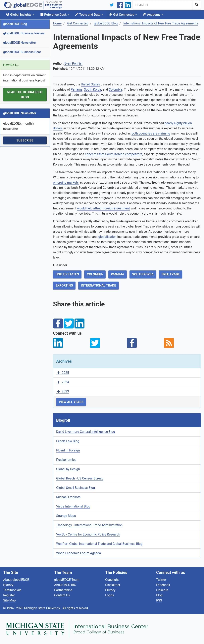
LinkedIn (162, 590)
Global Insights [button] (20, 15)
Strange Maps (66, 516)
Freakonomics (66, 460)
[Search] (163, 5)
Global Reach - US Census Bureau (80, 478)
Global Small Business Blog (76, 488)
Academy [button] (153, 15)
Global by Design (68, 469)
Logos (110, 595)
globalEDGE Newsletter (20, 43)
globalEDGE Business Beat (22, 52)
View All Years (71, 402)
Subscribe (25, 140)
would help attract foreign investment (103, 208)
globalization (107, 237)
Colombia (116, 90)
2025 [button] (63, 373)
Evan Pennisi (73, 63)
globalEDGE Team (67, 580)
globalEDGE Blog (15, 24)
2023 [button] (63, 392)
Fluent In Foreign (68, 450)
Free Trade (171, 274)
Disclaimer (113, 585)
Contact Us (62, 595)
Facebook (163, 585)
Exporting (64, 285)
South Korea (93, 90)
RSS (159, 600)
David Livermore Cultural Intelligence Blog (86, 432)
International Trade (98, 285)
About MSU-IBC (65, 585)
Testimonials (12, 590)
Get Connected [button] (123, 15)
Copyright (112, 580)
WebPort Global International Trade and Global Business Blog (99, 544)
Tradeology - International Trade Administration (89, 525)
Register (9, 595)
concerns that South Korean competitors (114, 154)
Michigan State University (42, 608)
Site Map (9, 600)
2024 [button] (63, 382)
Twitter (161, 580)
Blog (159, 595)
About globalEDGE (16, 580)
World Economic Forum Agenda (79, 553)
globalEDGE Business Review (24, 33)
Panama (77, 90)
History (8, 585)
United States (90, 84)
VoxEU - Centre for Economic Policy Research (88, 534)
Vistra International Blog (73, 506)
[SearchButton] (197, 5)
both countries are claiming (151, 133)
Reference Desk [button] (55, 15)
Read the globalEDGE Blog (25, 95)
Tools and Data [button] (89, 15)
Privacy (110, 590)
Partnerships (63, 590)
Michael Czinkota (68, 497)
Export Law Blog (68, 441)
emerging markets (66, 183)
